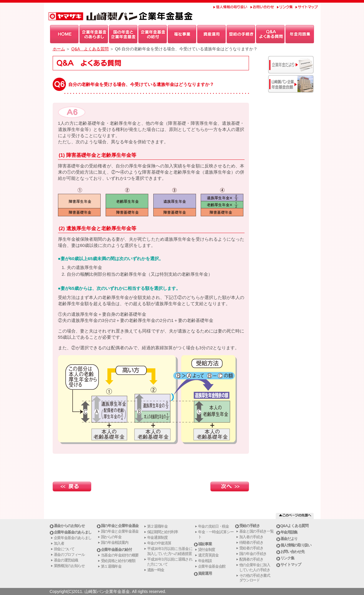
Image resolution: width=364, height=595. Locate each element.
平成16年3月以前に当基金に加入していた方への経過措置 (170, 551)
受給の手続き (250, 526)
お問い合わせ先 (292, 552)
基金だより (289, 539)
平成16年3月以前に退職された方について (170, 562)
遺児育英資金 (208, 555)
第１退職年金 (111, 566)
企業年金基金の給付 (116, 550)
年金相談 (205, 561)
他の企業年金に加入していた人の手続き (255, 567)
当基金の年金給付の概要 (120, 555)
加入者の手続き (251, 537)
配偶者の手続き (251, 559)
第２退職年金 (157, 526)
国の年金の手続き (253, 554)
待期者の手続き (251, 542)
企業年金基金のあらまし (73, 532)
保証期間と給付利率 (163, 532)
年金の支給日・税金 (213, 526)
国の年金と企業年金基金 (120, 526)
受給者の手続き (251, 548)
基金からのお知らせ (69, 526)
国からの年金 (111, 537)
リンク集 (287, 558)
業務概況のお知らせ (69, 566)
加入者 (59, 543)
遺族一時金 (156, 570)
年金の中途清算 (159, 543)
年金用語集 (289, 532)
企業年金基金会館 (212, 566)
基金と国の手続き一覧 (256, 531)
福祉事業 (205, 544)
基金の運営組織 (66, 560)
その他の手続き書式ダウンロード (255, 578)
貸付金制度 (207, 550)
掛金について (64, 549)
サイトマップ (291, 565)
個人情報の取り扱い (296, 545)
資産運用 (205, 573)
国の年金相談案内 (115, 542)
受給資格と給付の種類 (118, 561)
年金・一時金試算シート (216, 534)
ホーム (59, 49)
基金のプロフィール (69, 555)
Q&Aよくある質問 (294, 526)
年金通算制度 (157, 537)
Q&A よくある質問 (90, 49)
